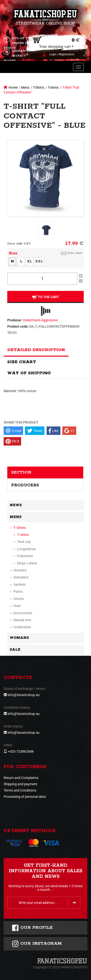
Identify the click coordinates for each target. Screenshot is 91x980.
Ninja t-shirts (27, 563)
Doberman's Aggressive (40, 320)
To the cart (45, 297)
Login (53, 54)
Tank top (24, 542)
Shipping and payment (21, 784)
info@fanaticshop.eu (24, 695)
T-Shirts (39, 87)
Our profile (32, 928)
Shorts (19, 599)
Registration (67, 54)
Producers (25, 485)
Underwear (22, 627)
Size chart (75, 253)
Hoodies (20, 570)
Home (13, 87)
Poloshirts (25, 556)
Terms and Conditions (20, 790)
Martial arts (22, 620)
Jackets (20, 584)
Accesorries (23, 613)
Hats (17, 606)
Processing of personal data (25, 797)
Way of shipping (29, 373)
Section (21, 472)
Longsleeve (26, 549)
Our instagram (37, 944)
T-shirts (53, 87)
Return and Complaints (21, 778)
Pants (18, 591)
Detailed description (36, 350)
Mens (25, 87)
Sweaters (21, 577)
